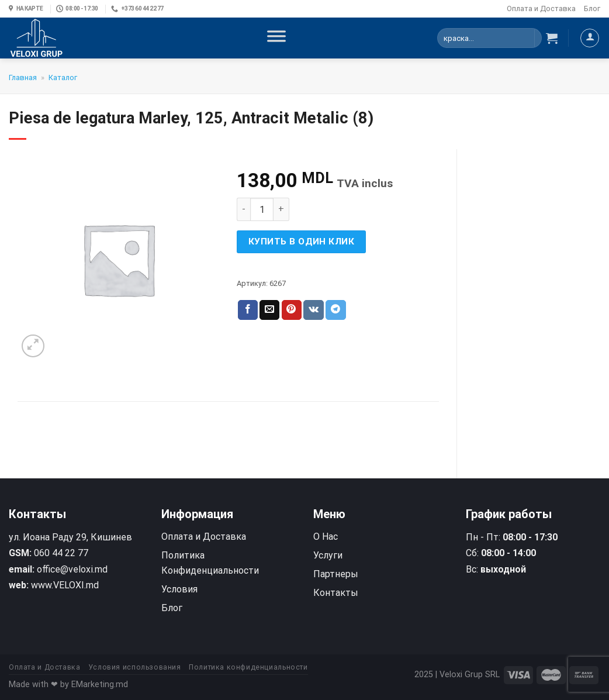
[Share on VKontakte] (314, 310)
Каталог (63, 77)
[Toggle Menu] (276, 38)
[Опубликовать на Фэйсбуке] (248, 310)
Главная (23, 77)
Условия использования (135, 667)
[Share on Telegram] (335, 310)
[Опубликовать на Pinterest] (292, 310)
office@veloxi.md (72, 569)
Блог (592, 8)
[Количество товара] (262, 209)
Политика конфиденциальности (248, 667)
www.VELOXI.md (65, 585)
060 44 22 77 (61, 553)
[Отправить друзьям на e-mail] (269, 310)
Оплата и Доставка (541, 8)
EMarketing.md (100, 685)
